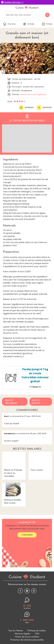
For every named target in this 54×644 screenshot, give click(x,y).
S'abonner (27, 535)
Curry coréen (40, 461)
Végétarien (41, 94)
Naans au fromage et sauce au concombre (14, 464)
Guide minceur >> (14, 2)
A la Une (9, 24)
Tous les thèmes (16, 631)
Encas (32, 94)
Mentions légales (22, 634)
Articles (29, 24)
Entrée (47, 24)
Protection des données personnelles (27, 640)
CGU (37, 634)
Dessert (24, 94)
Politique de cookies (37, 631)
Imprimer (26, 108)
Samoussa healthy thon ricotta (14, 493)
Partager (44, 108)
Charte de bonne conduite (27, 637)
